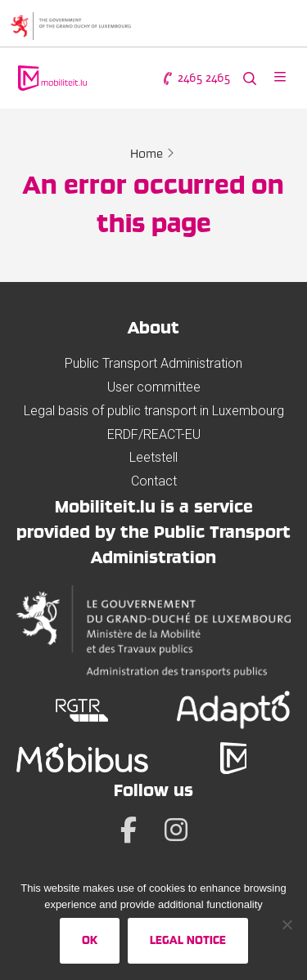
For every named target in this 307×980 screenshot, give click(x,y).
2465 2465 (196, 78)
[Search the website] (250, 78)
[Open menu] (280, 78)
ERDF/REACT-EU (154, 434)
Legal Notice (188, 940)
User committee (154, 387)
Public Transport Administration (153, 363)
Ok (90, 940)
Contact (154, 481)
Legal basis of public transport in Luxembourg (154, 411)
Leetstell (153, 457)
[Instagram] (176, 830)
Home (147, 154)
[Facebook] (129, 830)
